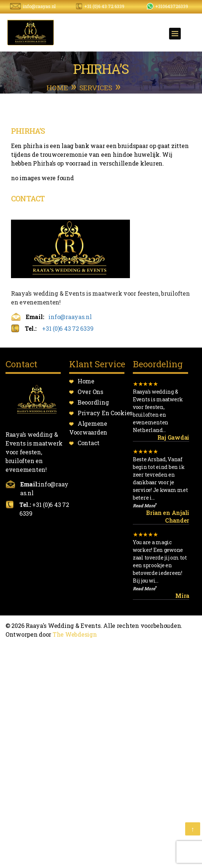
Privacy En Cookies (105, 413)
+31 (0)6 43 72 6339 (104, 6)
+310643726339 (172, 6)
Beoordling (93, 402)
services (96, 88)
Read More (144, 505)
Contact (89, 443)
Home (57, 88)
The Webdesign (75, 634)
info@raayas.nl (39, 6)
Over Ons (90, 392)
